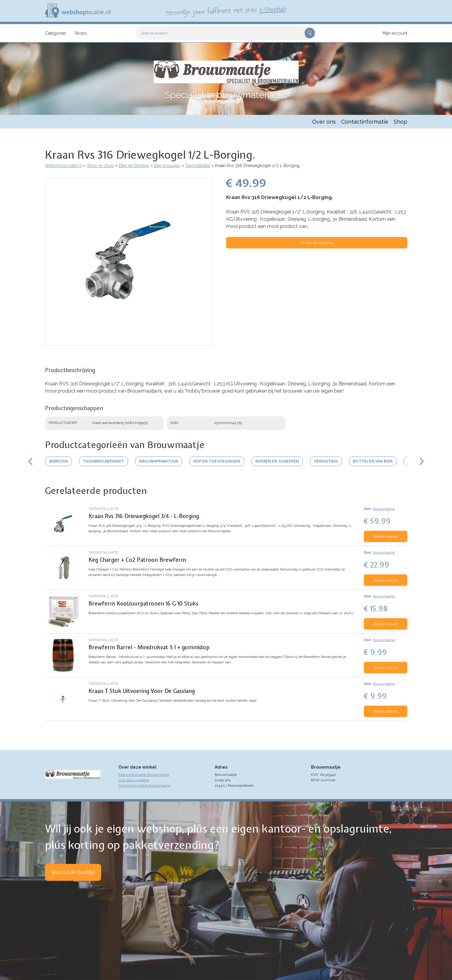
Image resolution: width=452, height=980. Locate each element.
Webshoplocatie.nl (63, 166)
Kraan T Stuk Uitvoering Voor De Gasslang (142, 691)
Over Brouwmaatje (134, 780)
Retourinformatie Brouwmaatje (144, 775)
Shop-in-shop (100, 166)
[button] (128, 343)
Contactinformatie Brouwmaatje (144, 786)
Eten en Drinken (134, 166)
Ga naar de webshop (317, 243)
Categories (56, 33)
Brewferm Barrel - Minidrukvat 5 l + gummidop (149, 647)
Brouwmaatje (384, 509)
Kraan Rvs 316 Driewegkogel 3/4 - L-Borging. (144, 516)
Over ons (324, 122)
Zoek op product (154, 33)
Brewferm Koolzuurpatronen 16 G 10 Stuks (143, 604)
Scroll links (30, 461)
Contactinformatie (365, 122)
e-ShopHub (272, 9)
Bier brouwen (167, 166)
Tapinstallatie (198, 166)
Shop (401, 122)
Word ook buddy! (73, 872)
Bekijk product (386, 536)
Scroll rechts (422, 461)
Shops (81, 33)
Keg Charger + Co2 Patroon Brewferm (137, 560)
